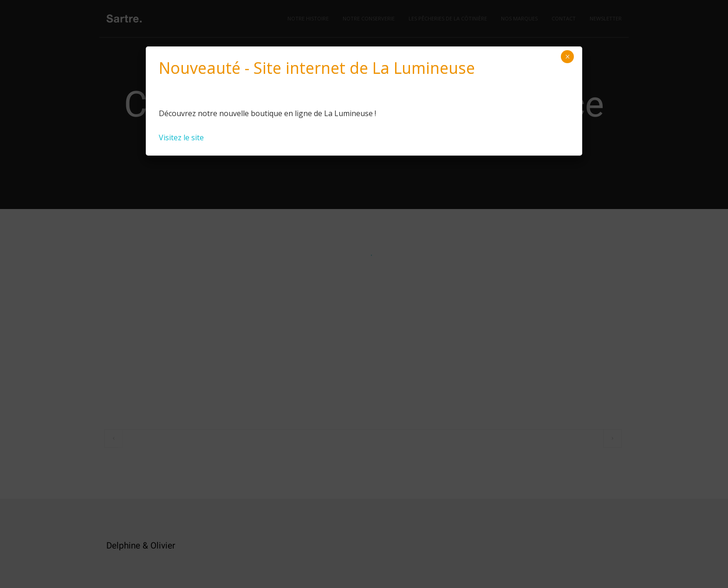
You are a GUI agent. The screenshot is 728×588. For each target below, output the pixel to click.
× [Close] (568, 57)
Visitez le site (181, 137)
